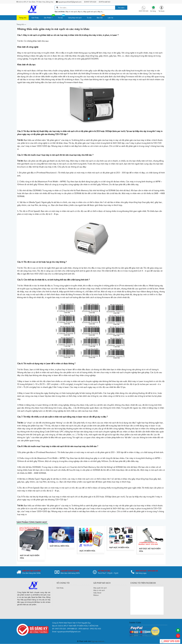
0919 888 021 (72, 629)
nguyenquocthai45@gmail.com (69, 2)
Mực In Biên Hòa (87, 551)
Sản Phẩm (50, 17)
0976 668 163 (105, 2)
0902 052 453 (95, 629)
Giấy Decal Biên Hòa (59, 546)
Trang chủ (23, 18)
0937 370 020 (90, 2)
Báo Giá (101, 17)
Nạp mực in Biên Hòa (119, 548)
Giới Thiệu (35, 18)
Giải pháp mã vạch (75, 18)
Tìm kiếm (121, 8)
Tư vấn (89, 18)
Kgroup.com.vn (98, 641)
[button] (161, 9)
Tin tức (62, 17)
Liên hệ (110, 18)
